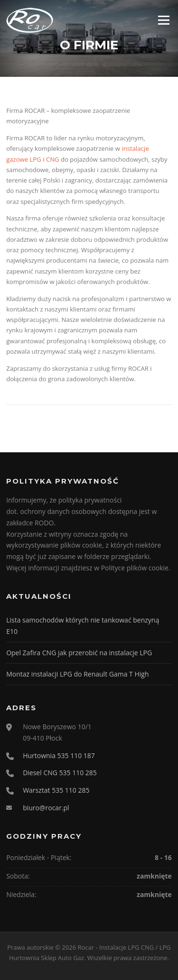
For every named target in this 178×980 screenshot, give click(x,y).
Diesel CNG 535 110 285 (60, 773)
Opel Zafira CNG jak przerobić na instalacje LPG (79, 653)
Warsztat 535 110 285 (56, 790)
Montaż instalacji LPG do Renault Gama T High (77, 674)
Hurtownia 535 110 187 (59, 756)
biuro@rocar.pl (46, 808)
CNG (53, 159)
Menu (164, 20)
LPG (36, 159)
